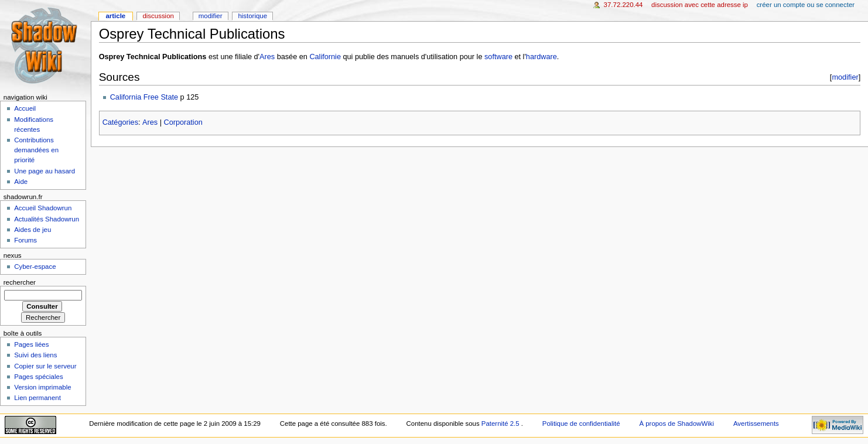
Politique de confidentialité (581, 423)
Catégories (120, 122)
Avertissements (756, 423)
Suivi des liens (35, 355)
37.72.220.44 (623, 5)
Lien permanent (37, 398)
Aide (21, 182)
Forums (25, 240)
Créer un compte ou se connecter (806, 5)
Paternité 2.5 (501, 423)
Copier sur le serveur (45, 366)
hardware (541, 57)
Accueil (25, 108)
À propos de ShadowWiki (676, 423)
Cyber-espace (35, 267)
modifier (845, 77)
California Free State (144, 97)
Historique (252, 16)
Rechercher (20, 282)
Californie (325, 57)
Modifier (211, 16)
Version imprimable (42, 387)
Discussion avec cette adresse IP (700, 5)
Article (115, 16)
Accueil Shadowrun (43, 208)
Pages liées (31, 344)
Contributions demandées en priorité (36, 150)
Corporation (183, 122)
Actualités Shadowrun (47, 219)
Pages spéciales (38, 377)
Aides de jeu (33, 230)
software (498, 57)
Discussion (158, 16)
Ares (267, 57)
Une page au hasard (45, 171)
